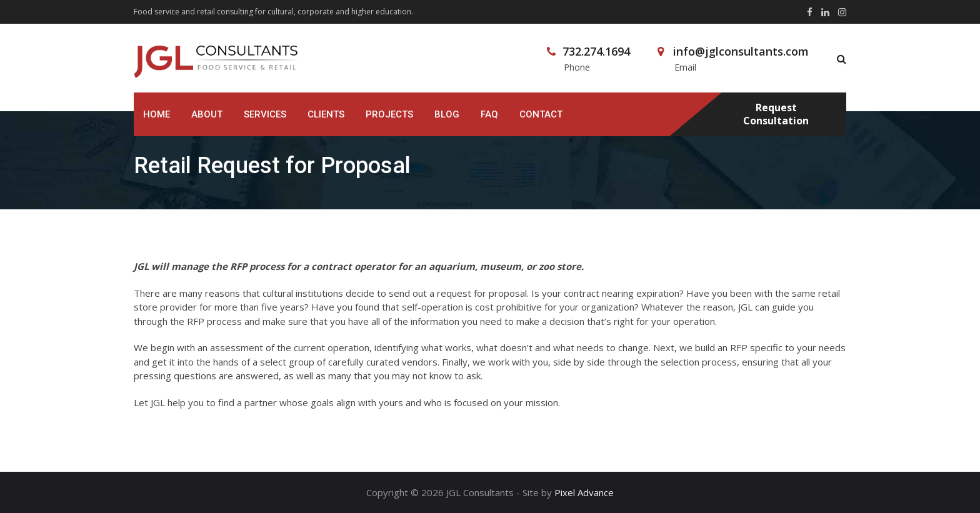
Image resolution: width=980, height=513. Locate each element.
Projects (389, 114)
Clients (326, 114)
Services (265, 114)
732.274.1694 (596, 51)
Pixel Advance (584, 492)
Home (157, 114)
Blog (447, 114)
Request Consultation (776, 114)
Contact (541, 114)
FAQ (489, 114)
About (207, 114)
